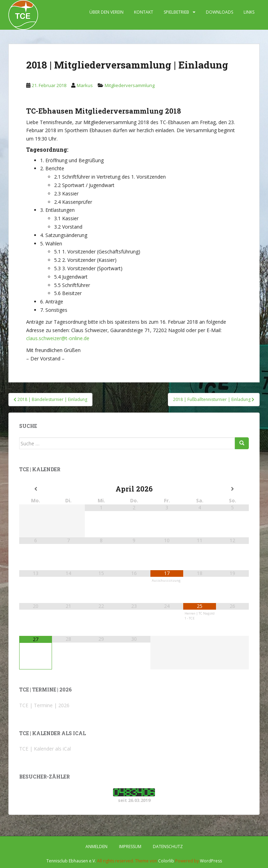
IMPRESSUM (130, 847)
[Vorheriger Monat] (36, 489)
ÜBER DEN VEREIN (106, 12)
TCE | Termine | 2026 (44, 705)
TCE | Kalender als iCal (45, 749)
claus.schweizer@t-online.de (58, 338)
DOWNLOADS (219, 12)
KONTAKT (144, 12)
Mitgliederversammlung (130, 85)
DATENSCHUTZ (168, 847)
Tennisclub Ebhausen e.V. (71, 861)
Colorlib (166, 861)
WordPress (211, 861)
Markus (85, 85)
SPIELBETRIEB (176, 12)
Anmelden (96, 847)
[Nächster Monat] (232, 489)
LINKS (249, 12)
